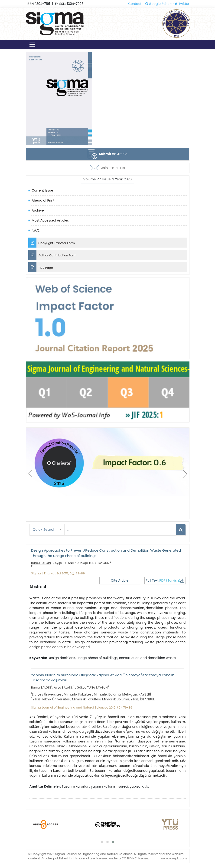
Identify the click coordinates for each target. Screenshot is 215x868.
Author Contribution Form (52, 255)
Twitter (182, 4)
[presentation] (30, 474)
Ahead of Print (43, 200)
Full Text (165, 580)
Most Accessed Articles (50, 220)
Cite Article (120, 580)
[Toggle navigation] (32, 45)
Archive (38, 210)
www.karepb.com (174, 858)
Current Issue (42, 190)
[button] (47, 530)
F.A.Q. (36, 230)
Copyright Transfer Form (52, 243)
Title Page (41, 267)
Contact (135, 4)
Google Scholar (160, 4)
